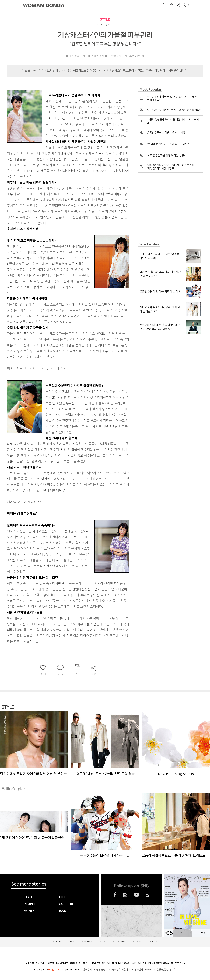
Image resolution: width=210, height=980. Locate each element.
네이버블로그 (147, 895)
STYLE (105, 19)
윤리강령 (50, 963)
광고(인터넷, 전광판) (121, 963)
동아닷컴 (96, 963)
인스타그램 (125, 895)
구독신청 (30, 963)
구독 (191, 933)
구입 (202, 933)
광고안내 (40, 963)
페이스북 (115, 895)
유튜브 (137, 895)
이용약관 (147, 963)
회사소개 (106, 963)
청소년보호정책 (178, 963)
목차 (180, 933)
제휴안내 (137, 963)
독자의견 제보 (62, 963)
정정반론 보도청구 (78, 963)
